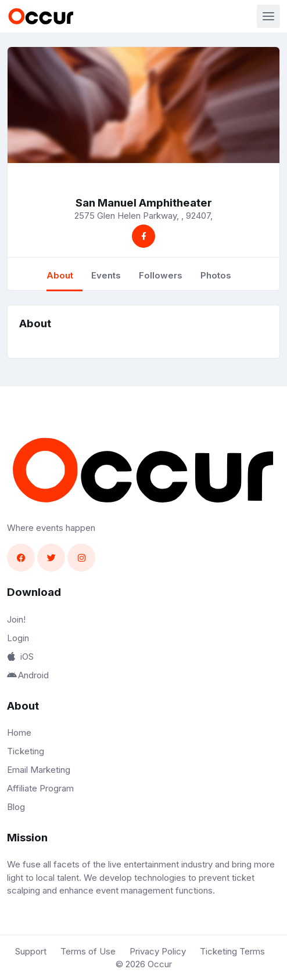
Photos (216, 275)
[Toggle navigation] (268, 16)
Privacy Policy (158, 951)
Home (19, 733)
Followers (161, 275)
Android (28, 675)
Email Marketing (39, 770)
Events (106, 275)
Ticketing (26, 751)
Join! (16, 619)
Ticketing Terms (232, 951)
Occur (160, 964)
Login (18, 638)
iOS (20, 657)
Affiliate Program (40, 788)
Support (31, 951)
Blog (16, 807)
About (60, 275)
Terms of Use (88, 951)
